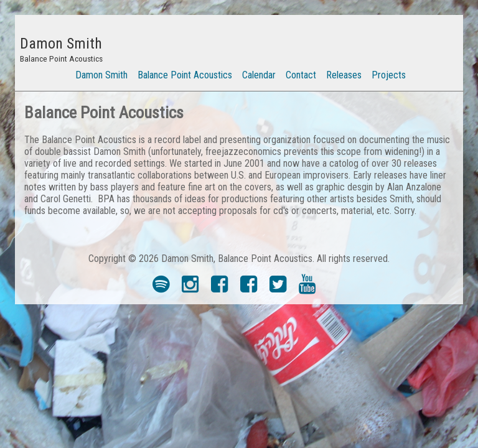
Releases (344, 75)
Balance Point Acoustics (185, 75)
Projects (389, 75)
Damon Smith (101, 75)
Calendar (259, 75)
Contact (301, 75)
